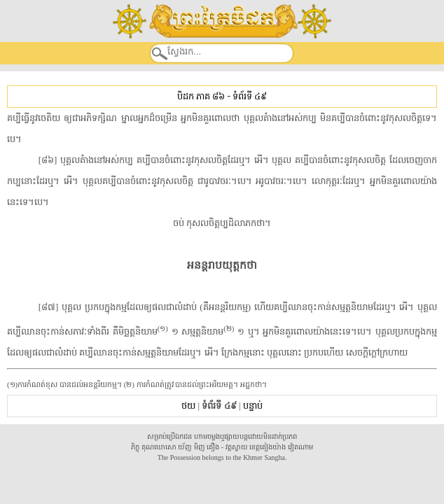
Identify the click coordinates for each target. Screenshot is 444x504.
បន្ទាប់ (253, 406)
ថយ (188, 406)
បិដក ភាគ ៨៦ (201, 96)
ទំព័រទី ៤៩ (250, 96)
